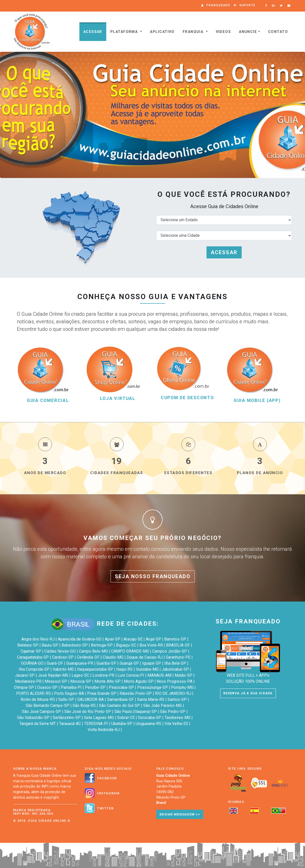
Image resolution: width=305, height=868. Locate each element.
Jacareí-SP (25, 675)
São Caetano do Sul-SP (119, 705)
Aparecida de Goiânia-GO (80, 639)
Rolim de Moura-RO (38, 699)
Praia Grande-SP (102, 693)
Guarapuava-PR (80, 663)
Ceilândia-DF (88, 657)
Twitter (105, 808)
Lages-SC (80, 675)
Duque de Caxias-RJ (145, 657)
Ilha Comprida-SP (34, 669)
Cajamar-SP (31, 651)
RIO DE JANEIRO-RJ (173, 693)
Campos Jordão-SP (170, 651)
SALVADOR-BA (91, 699)
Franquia (194, 32)
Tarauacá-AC (70, 724)
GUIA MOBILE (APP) (257, 401)
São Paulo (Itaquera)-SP (136, 712)
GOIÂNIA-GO (32, 663)
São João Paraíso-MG (163, 705)
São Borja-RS (84, 705)
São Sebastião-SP (33, 718)
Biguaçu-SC (126, 645)
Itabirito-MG (63, 669)
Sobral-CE (126, 718)
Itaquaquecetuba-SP (95, 669)
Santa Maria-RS (151, 699)
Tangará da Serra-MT (38, 724)
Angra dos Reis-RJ (38, 639)
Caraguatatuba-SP (33, 657)
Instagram (108, 793)
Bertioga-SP (102, 645)
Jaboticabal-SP (175, 669)
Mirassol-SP (56, 681)
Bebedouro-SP (75, 645)
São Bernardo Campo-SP (47, 705)
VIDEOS (223, 32)
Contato (278, 32)
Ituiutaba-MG (147, 669)
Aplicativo (162, 32)
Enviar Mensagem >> (180, 814)
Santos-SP (177, 699)
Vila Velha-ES (176, 724)
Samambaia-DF (120, 699)
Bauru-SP (50, 645)
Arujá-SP (153, 639)
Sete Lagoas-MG (99, 718)
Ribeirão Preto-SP (136, 693)
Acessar (93, 32)
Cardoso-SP (63, 657)
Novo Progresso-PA (175, 681)
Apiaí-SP (113, 639)
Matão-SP (184, 675)
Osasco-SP (47, 687)
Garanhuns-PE (178, 657)
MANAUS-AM (159, 675)
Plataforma (125, 32)
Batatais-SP (28, 645)
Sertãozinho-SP (67, 718)
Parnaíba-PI (71, 687)
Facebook (107, 778)
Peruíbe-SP (95, 687)
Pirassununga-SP (152, 687)
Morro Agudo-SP (139, 681)
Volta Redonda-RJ (104, 730)
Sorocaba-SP (150, 718)
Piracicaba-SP (121, 687)
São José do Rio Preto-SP (88, 712)
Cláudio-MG (113, 657)
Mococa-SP (81, 681)
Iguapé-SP (152, 663)
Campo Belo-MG (93, 651)
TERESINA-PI (96, 724)
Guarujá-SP (129, 663)
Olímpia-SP (24, 687)
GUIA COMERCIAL (48, 401)
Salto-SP (66, 699)
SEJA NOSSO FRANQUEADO (153, 576)
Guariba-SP (106, 663)
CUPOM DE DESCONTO (187, 398)
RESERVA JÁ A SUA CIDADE (248, 693)
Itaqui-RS (124, 669)
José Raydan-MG (53, 675)
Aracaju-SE (133, 639)
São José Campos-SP (41, 712)
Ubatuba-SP (122, 724)
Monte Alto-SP (108, 681)
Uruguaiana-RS (148, 724)
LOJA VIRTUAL (118, 399)
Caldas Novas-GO (60, 651)
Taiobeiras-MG (177, 718)
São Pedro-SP (173, 712)
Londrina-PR (103, 675)
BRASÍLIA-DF (178, 645)
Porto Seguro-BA (69, 693)
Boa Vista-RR (151, 645)
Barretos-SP (175, 639)
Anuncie (248, 32)
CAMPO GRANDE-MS (130, 651)
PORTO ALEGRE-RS (33, 693)
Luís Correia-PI (131, 675)
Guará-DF (55, 663)
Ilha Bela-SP (175, 663)
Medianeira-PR (28, 681)
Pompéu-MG (182, 687)
